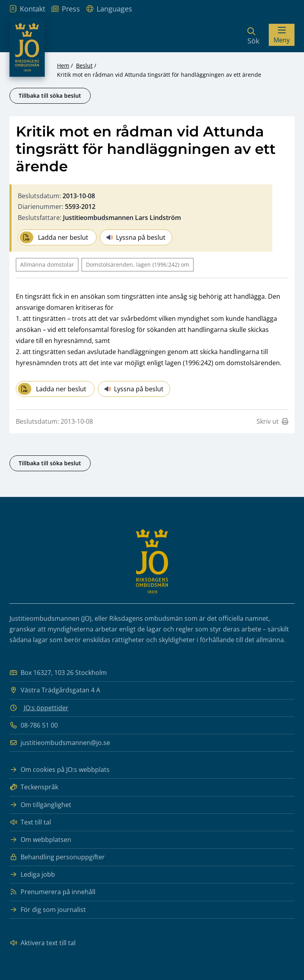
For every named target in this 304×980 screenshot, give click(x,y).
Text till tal (30, 822)
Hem (63, 65)
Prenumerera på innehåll (52, 892)
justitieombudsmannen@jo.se (60, 743)
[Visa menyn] (282, 35)
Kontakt (27, 9)
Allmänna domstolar (47, 264)
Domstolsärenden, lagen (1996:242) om (138, 264)
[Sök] (253, 35)
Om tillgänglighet (40, 805)
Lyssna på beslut (136, 237)
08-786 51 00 (34, 725)
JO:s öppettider (46, 708)
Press (66, 9)
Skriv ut (272, 421)
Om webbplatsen (40, 840)
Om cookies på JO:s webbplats (60, 770)
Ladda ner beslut (54, 237)
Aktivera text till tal (43, 943)
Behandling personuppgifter (57, 857)
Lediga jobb (32, 875)
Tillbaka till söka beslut (50, 96)
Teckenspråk (34, 787)
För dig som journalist (48, 910)
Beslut (84, 65)
